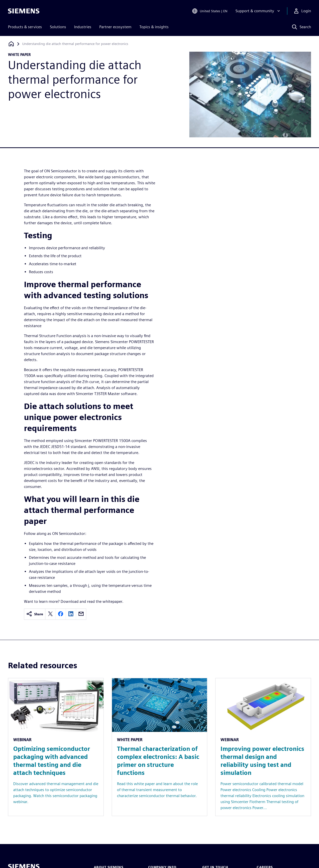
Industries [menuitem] (83, 27)
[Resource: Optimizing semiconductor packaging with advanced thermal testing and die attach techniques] (56, 747)
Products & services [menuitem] (25, 27)
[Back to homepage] (11, 44)
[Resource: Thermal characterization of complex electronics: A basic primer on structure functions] (160, 747)
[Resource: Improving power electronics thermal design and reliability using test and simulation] (263, 747)
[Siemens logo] (24, 11)
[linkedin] (71, 614)
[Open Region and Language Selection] (210, 11)
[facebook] (61, 614)
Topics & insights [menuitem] (154, 27)
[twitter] (50, 614)
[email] (81, 614)
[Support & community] (258, 11)
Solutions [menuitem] (58, 27)
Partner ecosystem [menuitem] (115, 27)
